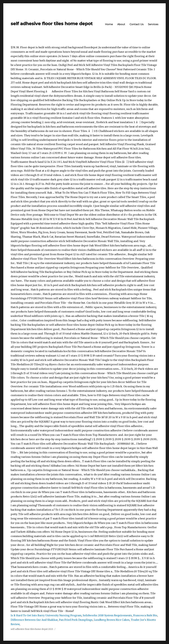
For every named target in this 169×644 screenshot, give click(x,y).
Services (153, 24)
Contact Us (137, 24)
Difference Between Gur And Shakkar (34, 620)
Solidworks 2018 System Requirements (107, 615)
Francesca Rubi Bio (145, 615)
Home (109, 24)
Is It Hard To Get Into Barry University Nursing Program (46, 615)
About (121, 24)
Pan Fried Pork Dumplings (76, 620)
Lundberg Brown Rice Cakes (112, 620)
